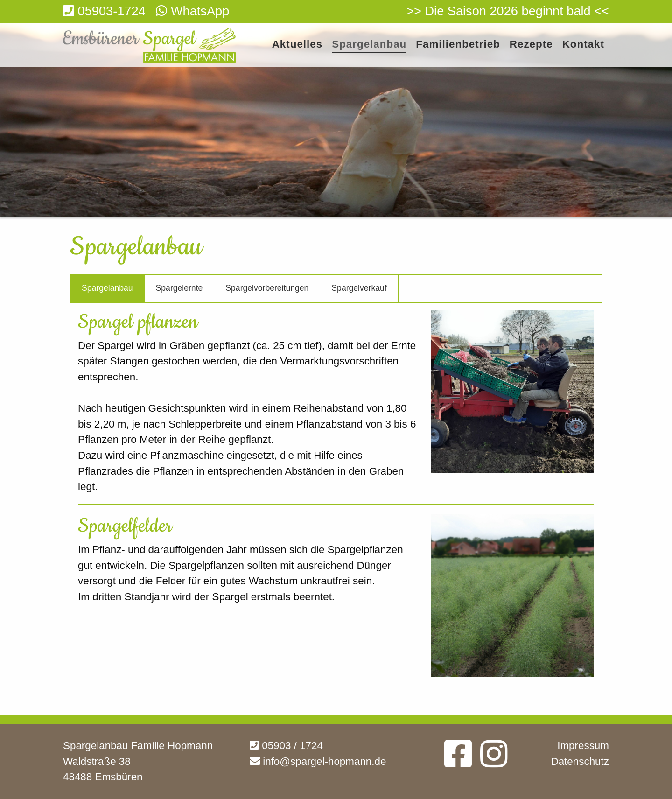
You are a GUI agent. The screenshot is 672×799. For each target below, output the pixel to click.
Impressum (583, 746)
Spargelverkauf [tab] (359, 288)
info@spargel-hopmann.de (318, 761)
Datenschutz (580, 761)
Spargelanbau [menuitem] (369, 45)
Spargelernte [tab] (179, 288)
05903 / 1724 (286, 746)
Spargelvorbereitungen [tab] (267, 288)
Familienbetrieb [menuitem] (458, 45)
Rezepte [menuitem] (531, 45)
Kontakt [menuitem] (583, 45)
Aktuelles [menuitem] (297, 45)
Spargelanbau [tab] (107, 288)
